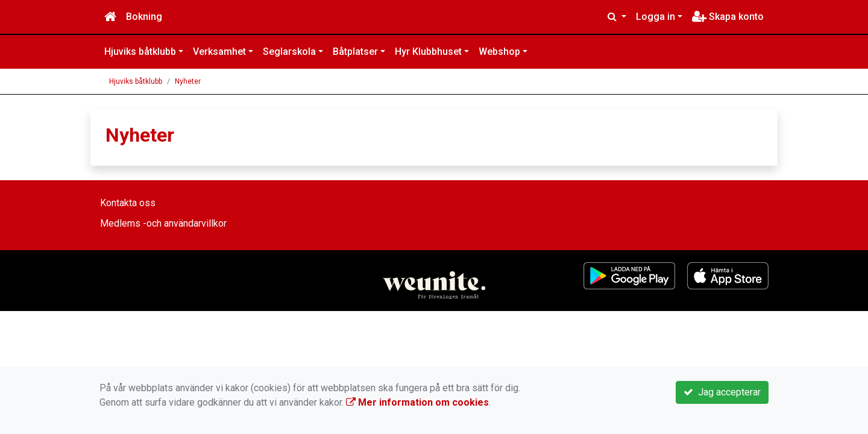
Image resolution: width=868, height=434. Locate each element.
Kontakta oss (128, 203)
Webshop (499, 52)
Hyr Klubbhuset (428, 52)
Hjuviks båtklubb (140, 52)
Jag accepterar (722, 392)
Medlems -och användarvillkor (163, 223)
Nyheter (188, 81)
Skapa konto (728, 17)
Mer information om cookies (417, 402)
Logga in (656, 17)
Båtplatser (355, 52)
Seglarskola (289, 52)
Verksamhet (219, 52)
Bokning (144, 17)
